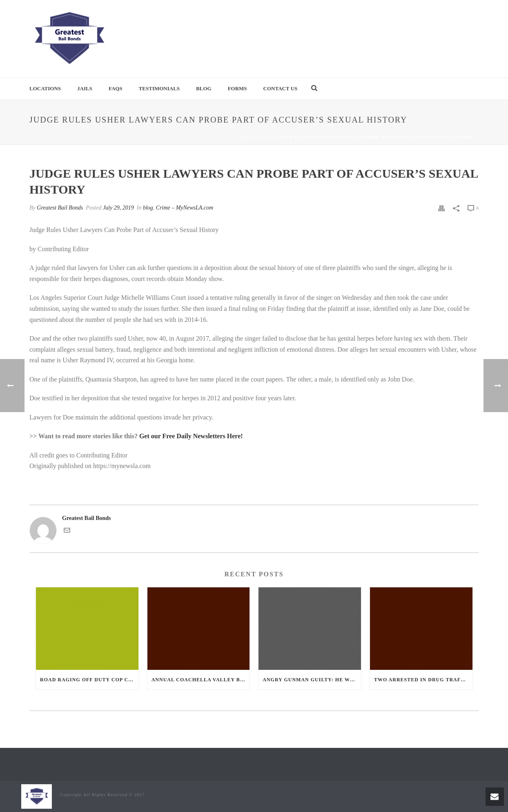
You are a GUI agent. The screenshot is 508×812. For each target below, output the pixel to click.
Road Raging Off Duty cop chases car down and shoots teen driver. (89, 680)
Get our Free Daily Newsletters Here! (191, 436)
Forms (237, 88)
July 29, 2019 (118, 208)
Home (247, 137)
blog (266, 137)
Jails (85, 88)
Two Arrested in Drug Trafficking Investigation (423, 680)
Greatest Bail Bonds (60, 208)
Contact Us (281, 88)
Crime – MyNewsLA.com (185, 208)
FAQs (116, 88)
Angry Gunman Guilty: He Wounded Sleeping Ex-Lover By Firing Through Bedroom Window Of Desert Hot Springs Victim (312, 680)
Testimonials (159, 88)
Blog (204, 88)
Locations (45, 88)
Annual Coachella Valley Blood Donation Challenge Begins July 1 (201, 680)
